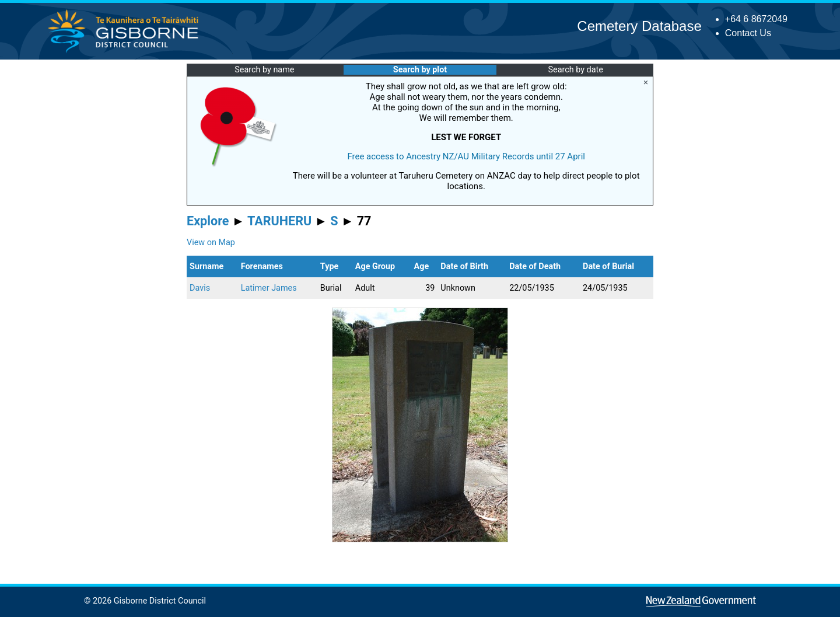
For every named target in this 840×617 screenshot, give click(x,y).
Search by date (575, 70)
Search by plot (420, 70)
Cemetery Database (639, 26)
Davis (200, 288)
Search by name (264, 70)
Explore (208, 221)
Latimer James (269, 288)
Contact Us (748, 33)
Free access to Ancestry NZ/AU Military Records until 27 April (466, 156)
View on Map (211, 243)
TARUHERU (279, 221)
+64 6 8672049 (756, 19)
